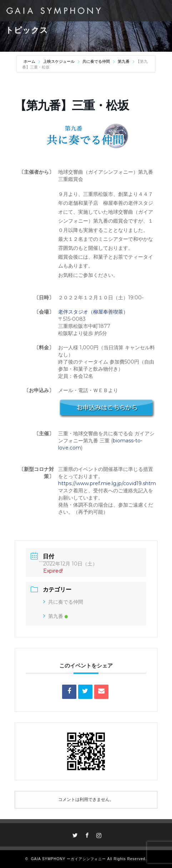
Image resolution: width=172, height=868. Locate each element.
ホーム (30, 61)
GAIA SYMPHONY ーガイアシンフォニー (69, 859)
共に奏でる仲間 (96, 61)
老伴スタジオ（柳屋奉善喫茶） (93, 312)
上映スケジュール (59, 61)
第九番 (124, 61)
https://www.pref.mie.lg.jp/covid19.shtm (107, 483)
